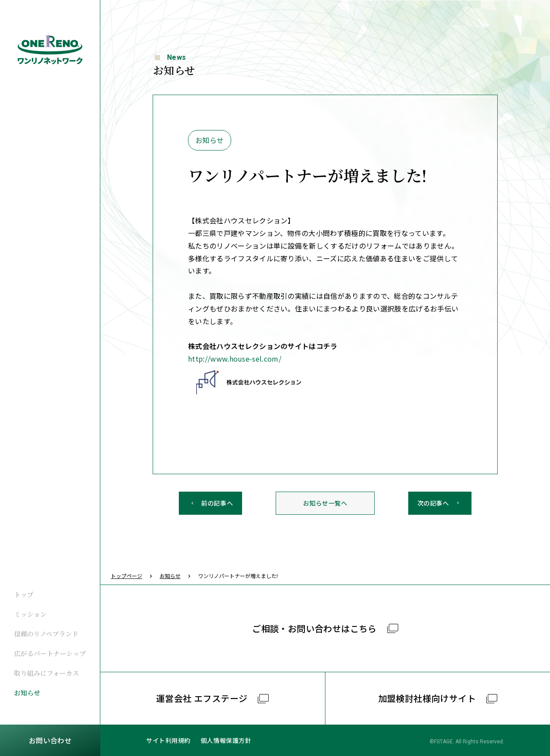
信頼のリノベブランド (46, 634)
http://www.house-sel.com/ (235, 359)
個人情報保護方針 (226, 740)
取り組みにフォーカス (46, 673)
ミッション (30, 614)
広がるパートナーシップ (50, 653)
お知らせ (27, 693)
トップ (24, 594)
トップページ (126, 576)
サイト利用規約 (168, 740)
